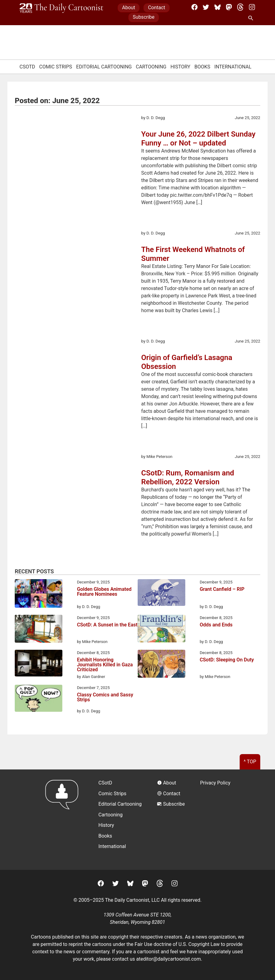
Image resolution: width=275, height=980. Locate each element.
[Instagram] (252, 7)
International (233, 67)
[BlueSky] (218, 7)
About (129, 8)
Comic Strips (56, 67)
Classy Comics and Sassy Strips (105, 697)
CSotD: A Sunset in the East (107, 625)
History (181, 67)
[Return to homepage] (64, 820)
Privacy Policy (215, 783)
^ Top (250, 762)
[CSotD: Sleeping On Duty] (161, 665)
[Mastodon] (229, 7)
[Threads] (240, 7)
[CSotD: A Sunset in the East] (39, 630)
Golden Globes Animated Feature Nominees (104, 592)
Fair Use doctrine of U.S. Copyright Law (177, 944)
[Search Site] (252, 18)
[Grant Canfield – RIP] (161, 594)
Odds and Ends (216, 625)
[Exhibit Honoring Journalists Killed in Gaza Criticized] (39, 664)
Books (202, 67)
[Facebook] (194, 7)
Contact (157, 8)
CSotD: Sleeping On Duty (227, 660)
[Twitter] (206, 7)
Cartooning (151, 67)
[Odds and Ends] (161, 630)
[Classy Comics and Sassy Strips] (39, 699)
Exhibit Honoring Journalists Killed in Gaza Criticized (105, 665)
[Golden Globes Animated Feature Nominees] (39, 595)
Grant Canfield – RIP (222, 589)
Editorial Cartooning (104, 67)
